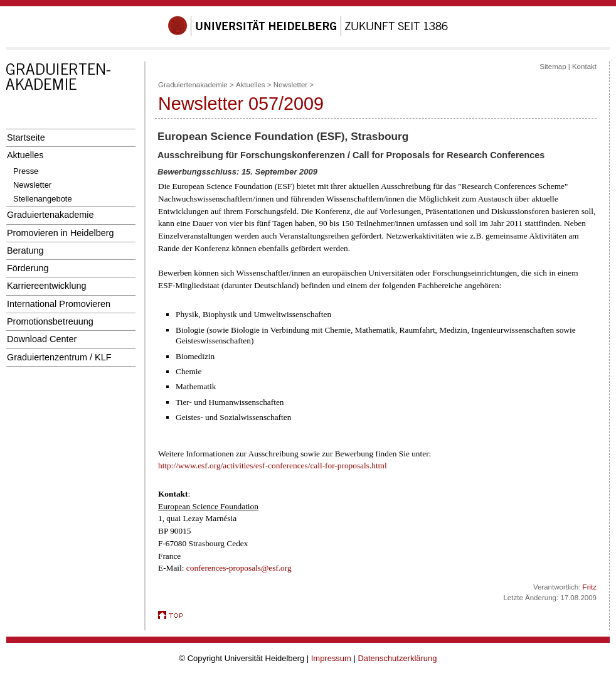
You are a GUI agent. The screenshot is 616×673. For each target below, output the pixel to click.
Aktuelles (25, 155)
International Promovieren (59, 304)
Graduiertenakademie (50, 215)
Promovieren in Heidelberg (61, 233)
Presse (26, 171)
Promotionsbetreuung (50, 321)
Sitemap (553, 67)
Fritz (590, 587)
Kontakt (584, 67)
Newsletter (32, 185)
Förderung (28, 268)
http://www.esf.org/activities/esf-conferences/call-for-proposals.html (273, 466)
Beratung (25, 250)
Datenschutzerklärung (397, 658)
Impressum (331, 658)
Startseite (26, 137)
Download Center (42, 339)
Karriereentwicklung (47, 286)
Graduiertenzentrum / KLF (59, 357)
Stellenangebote (43, 199)
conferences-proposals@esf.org (239, 568)
